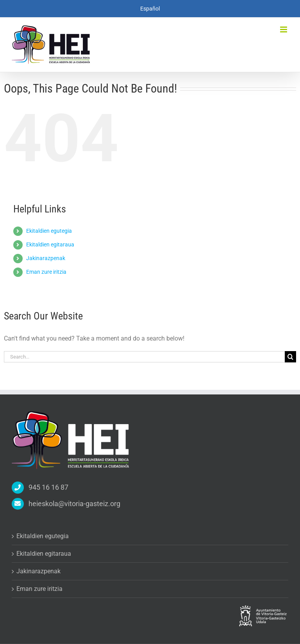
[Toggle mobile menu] (284, 29)
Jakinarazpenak (46, 258)
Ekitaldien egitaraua (50, 244)
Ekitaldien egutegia (49, 231)
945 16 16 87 (48, 487)
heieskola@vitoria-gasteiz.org (74, 504)
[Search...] (144, 357)
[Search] (290, 357)
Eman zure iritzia (46, 272)
